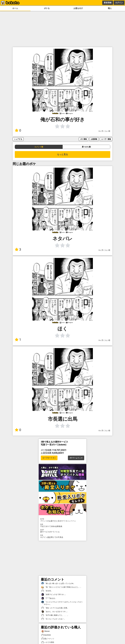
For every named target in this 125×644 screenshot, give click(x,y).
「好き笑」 (47, 591)
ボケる (47, 8)
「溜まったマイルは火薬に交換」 (55, 608)
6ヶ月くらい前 (104, 131)
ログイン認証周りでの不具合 (62, 536)
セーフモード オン (49, 458)
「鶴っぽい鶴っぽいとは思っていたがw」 (58, 584)
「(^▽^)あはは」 (49, 598)
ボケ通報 (84, 139)
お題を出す (78, 8)
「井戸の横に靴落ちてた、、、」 (55, 615)
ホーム (15, 8)
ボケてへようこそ (76, 458)
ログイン (119, 3)
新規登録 (108, 3)
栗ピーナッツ (48, 639)
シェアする (18, 139)
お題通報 (94, 139)
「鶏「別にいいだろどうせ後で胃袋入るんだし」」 (62, 587)
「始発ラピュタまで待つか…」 (54, 595)
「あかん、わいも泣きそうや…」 (55, 612)
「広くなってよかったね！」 (53, 619)
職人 (110, 8)
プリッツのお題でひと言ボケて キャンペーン (62, 520)
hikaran (45, 631)
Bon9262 (46, 635)
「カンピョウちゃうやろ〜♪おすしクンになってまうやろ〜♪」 (62, 603)
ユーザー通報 (106, 139)
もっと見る (62, 154)
